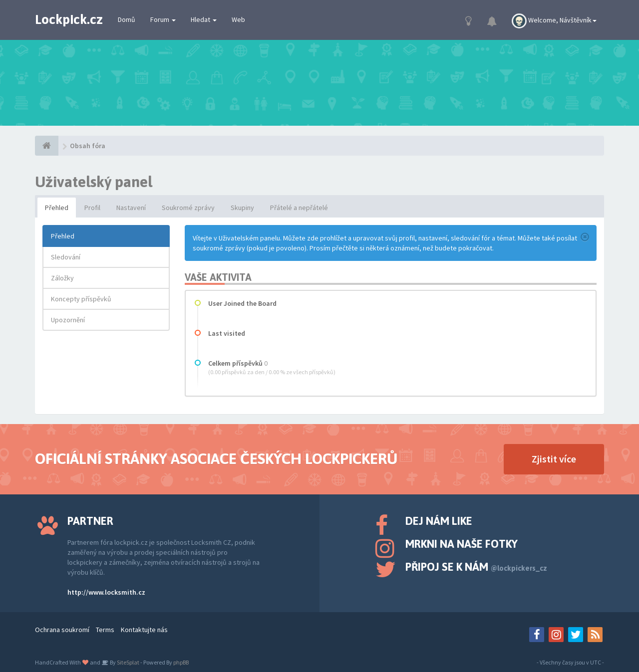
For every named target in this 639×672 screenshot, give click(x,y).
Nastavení (131, 208)
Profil (92, 208)
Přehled (57, 208)
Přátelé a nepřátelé (299, 208)
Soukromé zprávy (188, 208)
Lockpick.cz (69, 19)
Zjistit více (554, 459)
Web (238, 19)
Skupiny (242, 208)
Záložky (62, 278)
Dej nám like (439, 521)
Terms (105, 630)
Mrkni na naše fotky (462, 544)
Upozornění (68, 320)
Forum (163, 19)
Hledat (204, 19)
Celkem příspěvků (235, 363)
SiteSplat (128, 662)
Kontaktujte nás (144, 630)
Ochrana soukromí (62, 630)
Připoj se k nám (476, 567)
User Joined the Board (242, 303)
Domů (127, 19)
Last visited (227, 333)
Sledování (66, 257)
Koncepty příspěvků (81, 299)
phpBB (181, 662)
